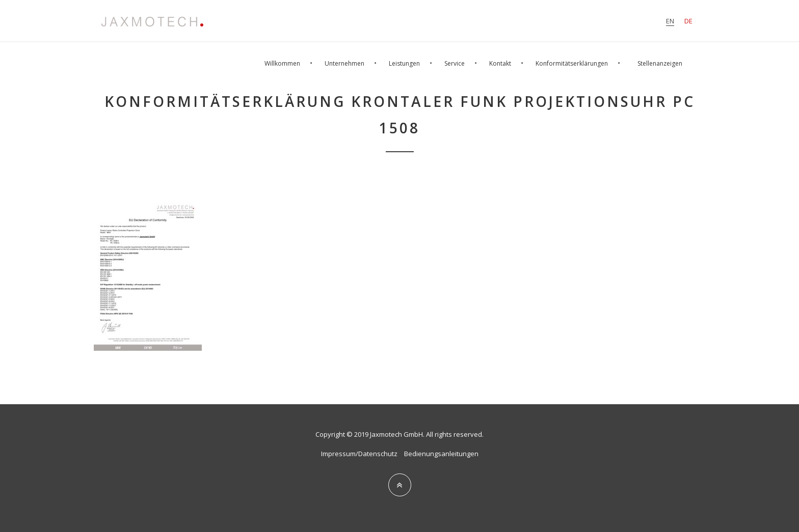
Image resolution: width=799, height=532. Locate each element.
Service (455, 63)
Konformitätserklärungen (572, 63)
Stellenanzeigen (660, 63)
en (670, 21)
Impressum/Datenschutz (359, 454)
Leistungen (404, 63)
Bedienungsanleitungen (441, 454)
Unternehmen (344, 63)
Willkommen (282, 63)
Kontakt (500, 63)
